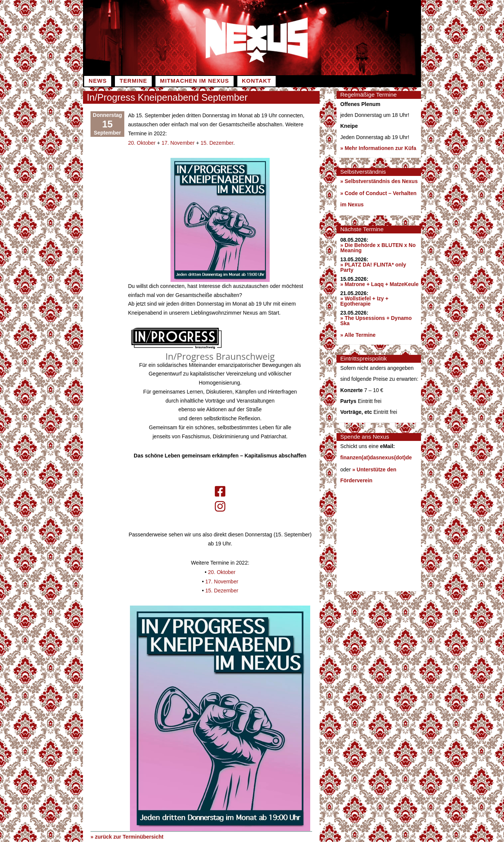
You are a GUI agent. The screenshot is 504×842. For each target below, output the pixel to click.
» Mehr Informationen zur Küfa (378, 148)
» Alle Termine (358, 335)
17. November (178, 142)
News (98, 81)
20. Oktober (142, 142)
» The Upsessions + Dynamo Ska (376, 321)
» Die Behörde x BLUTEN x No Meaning (378, 248)
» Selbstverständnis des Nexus (379, 181)
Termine (133, 81)
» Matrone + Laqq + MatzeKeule (380, 284)
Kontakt (257, 81)
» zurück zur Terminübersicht (127, 835)
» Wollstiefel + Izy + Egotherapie (364, 301)
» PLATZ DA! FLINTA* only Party (373, 267)
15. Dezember (217, 142)
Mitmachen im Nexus (195, 81)
